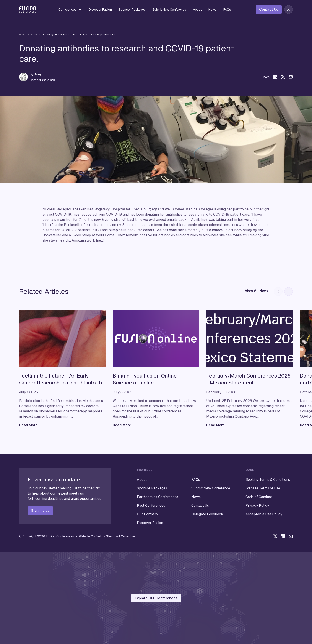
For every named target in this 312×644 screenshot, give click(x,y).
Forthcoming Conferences (158, 497)
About (197, 10)
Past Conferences (151, 505)
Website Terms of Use (263, 488)
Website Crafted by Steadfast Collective (107, 536)
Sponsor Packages (132, 10)
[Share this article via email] (291, 77)
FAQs (227, 10)
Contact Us (269, 9)
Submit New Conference (169, 10)
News (212, 10)
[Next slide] (289, 292)
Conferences (70, 10)
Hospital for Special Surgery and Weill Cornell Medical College (162, 209)
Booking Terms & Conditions (268, 480)
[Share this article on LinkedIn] (275, 77)
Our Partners (147, 514)
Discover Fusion (100, 10)
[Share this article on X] (283, 77)
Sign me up (40, 511)
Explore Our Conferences (156, 598)
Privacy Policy (257, 505)
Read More (28, 425)
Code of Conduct (259, 497)
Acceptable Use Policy (264, 514)
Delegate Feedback (207, 514)
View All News (257, 291)
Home (23, 35)
